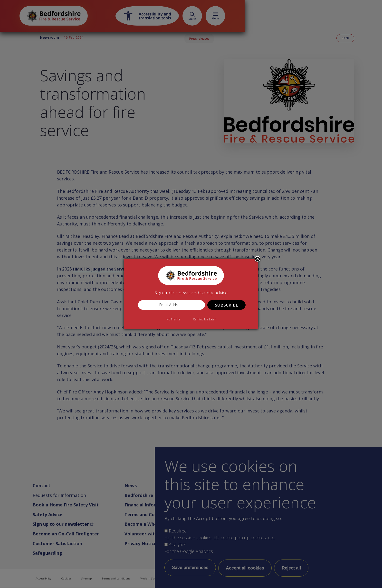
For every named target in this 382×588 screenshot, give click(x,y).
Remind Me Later (204, 319)
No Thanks (173, 319)
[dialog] (191, 294)
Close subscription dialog (258, 259)
